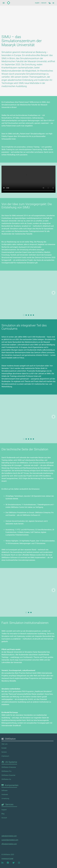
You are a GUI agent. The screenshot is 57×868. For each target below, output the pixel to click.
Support (4, 810)
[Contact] (49, 3)
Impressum (5, 756)
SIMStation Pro (6, 771)
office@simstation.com (9, 844)
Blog (3, 814)
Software (4, 790)
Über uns (4, 744)
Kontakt (4, 748)
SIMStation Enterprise (9, 767)
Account (4, 818)
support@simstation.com (10, 840)
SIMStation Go (6, 779)
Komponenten (12, 785)
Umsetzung (5, 799)
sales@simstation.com (9, 836)
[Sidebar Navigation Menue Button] (4, 3)
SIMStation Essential (8, 775)
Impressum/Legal (7, 859)
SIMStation (10, 739)
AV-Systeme (11, 762)
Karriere (4, 752)
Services (9, 804)
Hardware (5, 794)
